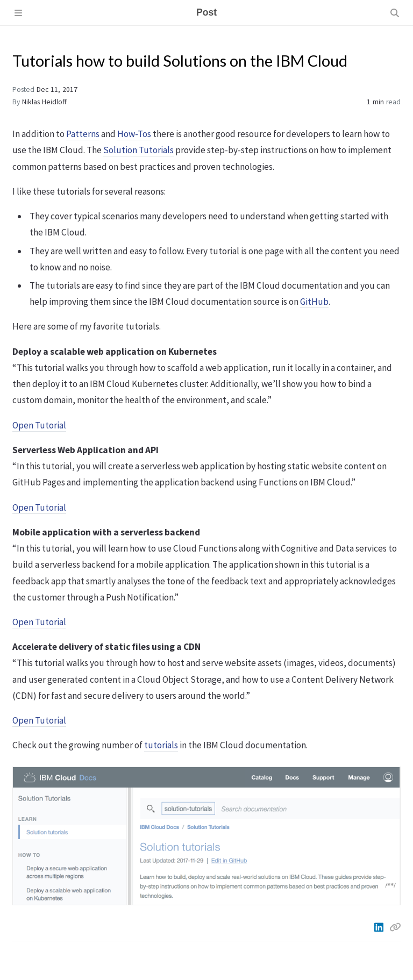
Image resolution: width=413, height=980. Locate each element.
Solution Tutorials (138, 150)
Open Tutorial (39, 425)
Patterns (83, 134)
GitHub (314, 302)
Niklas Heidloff (44, 102)
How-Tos (134, 134)
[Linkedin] (380, 927)
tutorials (161, 745)
